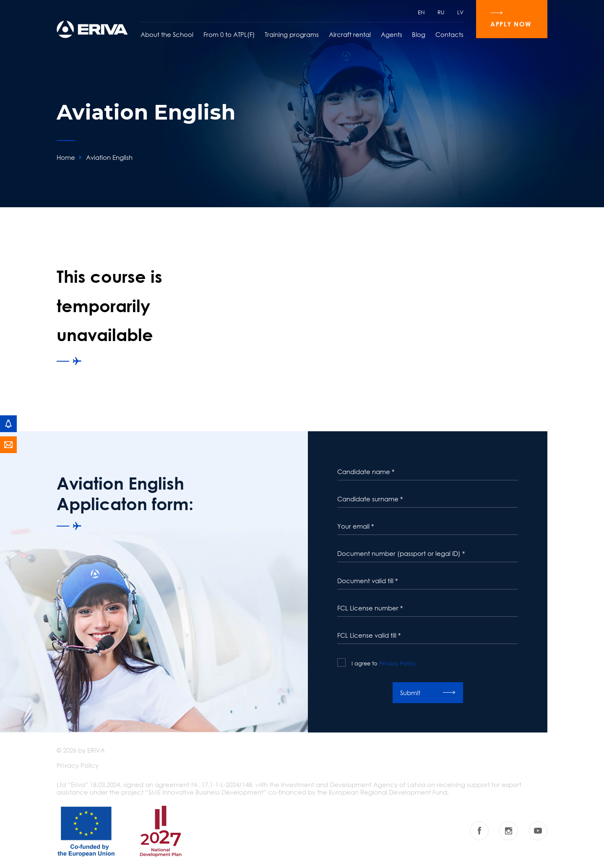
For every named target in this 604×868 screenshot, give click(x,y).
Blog (419, 34)
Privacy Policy (398, 663)
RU (441, 12)
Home (66, 157)
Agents (392, 34)
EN (421, 12)
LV (460, 12)
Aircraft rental (350, 34)
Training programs (292, 34)
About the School (167, 34)
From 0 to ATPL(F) (229, 34)
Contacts (449, 34)
